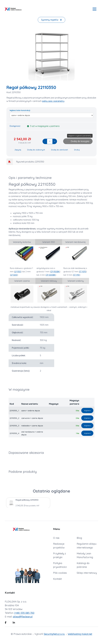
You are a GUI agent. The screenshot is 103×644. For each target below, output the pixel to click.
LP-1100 (18, 272)
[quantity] (50, 141)
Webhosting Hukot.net (80, 634)
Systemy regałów (51, 20)
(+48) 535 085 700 (24, 613)
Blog (79, 538)
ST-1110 (77, 275)
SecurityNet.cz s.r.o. (54, 634)
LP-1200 (14, 275)
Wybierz (87, 410)
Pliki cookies (60, 573)
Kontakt (57, 579)
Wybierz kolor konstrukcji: (20, 110)
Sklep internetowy (87, 573)
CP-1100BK (55, 272)
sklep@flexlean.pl (23, 617)
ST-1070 (83, 272)
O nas (56, 538)
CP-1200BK (51, 275)
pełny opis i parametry (53, 101)
